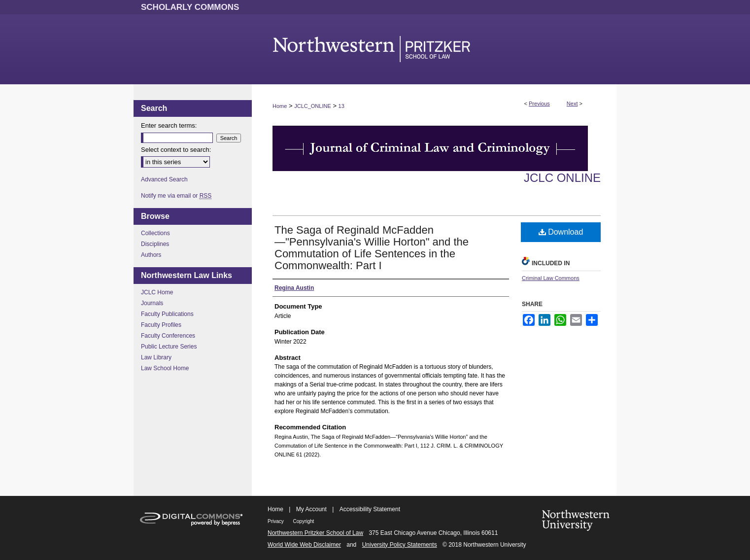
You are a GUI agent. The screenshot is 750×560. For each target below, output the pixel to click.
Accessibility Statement (370, 509)
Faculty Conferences (168, 336)
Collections (155, 233)
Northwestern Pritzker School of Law (315, 533)
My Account (311, 509)
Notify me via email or (176, 196)
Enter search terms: (169, 125)
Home (280, 106)
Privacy (276, 521)
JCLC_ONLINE (313, 106)
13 (341, 106)
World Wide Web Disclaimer (304, 545)
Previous (539, 104)
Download (561, 232)
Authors (151, 255)
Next (572, 104)
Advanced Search (164, 179)
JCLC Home (157, 292)
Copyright (304, 521)
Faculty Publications (167, 314)
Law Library (156, 357)
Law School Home (165, 368)
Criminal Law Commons (551, 278)
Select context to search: (176, 150)
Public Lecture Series (169, 347)
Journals (152, 303)
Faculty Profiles (161, 325)
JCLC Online (562, 178)
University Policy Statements (400, 545)
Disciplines (155, 244)
